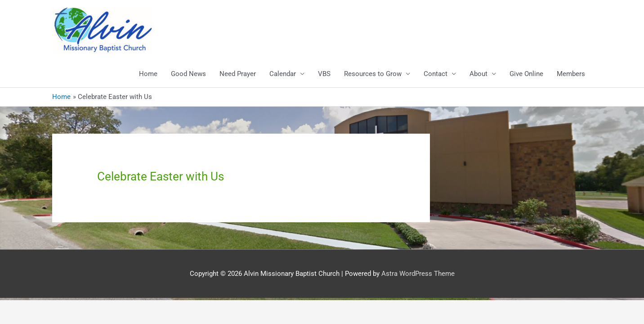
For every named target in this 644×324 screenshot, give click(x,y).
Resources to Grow (373, 74)
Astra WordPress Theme (418, 274)
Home (148, 74)
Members (571, 74)
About (479, 74)
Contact (436, 74)
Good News (188, 74)
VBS (324, 74)
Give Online (526, 74)
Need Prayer (238, 74)
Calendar (283, 74)
